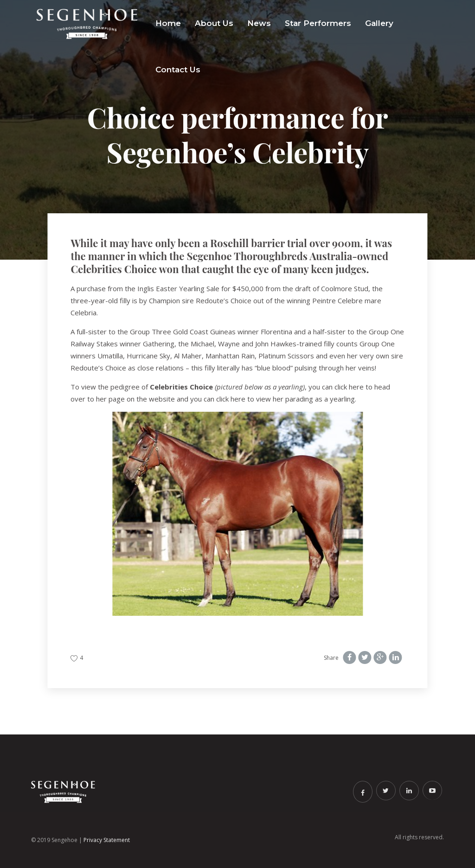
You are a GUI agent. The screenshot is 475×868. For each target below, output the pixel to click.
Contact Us (178, 70)
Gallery (379, 23)
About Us (214, 23)
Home (168, 23)
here (356, 387)
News (259, 23)
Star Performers (318, 23)
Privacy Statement (107, 840)
